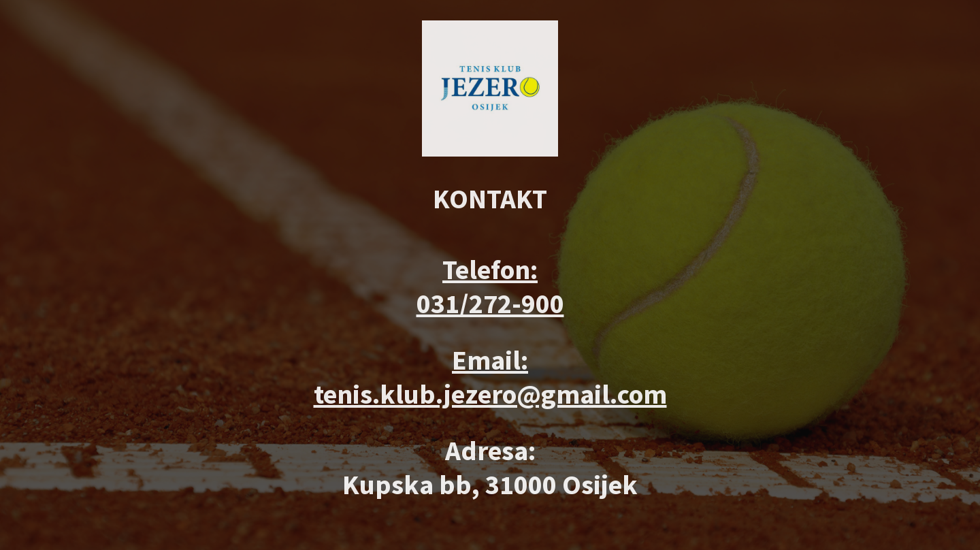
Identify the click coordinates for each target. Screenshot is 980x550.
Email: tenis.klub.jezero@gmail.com (490, 377)
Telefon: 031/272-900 (490, 287)
